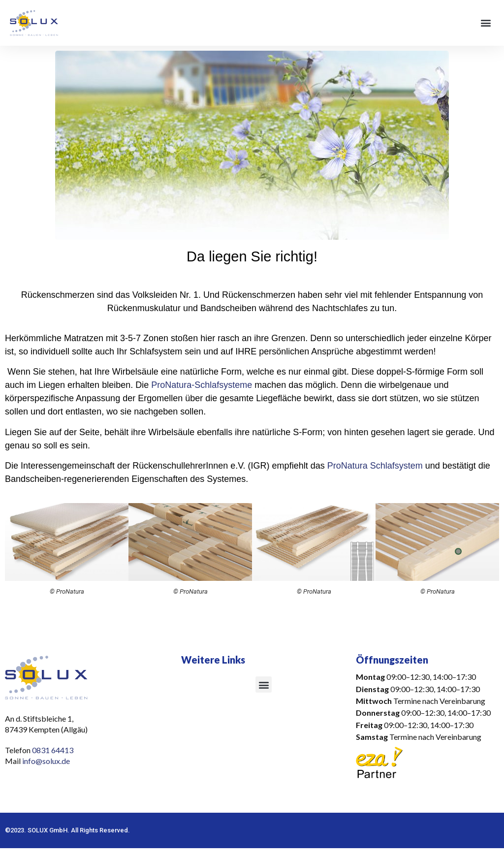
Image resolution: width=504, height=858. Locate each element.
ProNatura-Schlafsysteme (202, 385)
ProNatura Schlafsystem (375, 466)
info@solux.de (47, 761)
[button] (486, 23)
